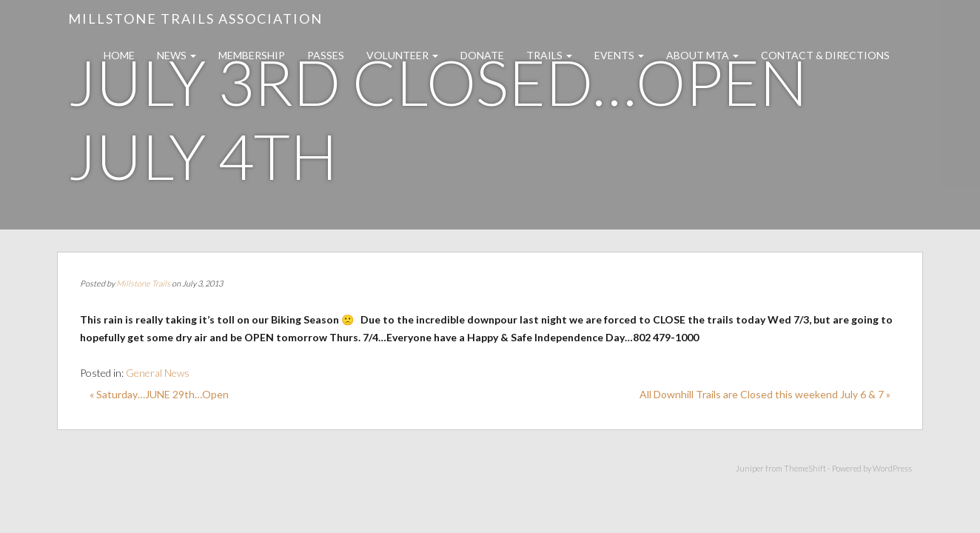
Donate (482, 55)
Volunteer (402, 55)
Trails (549, 55)
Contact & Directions (825, 55)
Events (619, 55)
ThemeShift (805, 468)
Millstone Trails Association (195, 19)
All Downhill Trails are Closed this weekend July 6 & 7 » (765, 394)
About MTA (702, 55)
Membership (252, 55)
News (177, 55)
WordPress (892, 468)
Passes (326, 55)
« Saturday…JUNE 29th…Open (159, 394)
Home (119, 55)
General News (158, 373)
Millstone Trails (143, 283)
